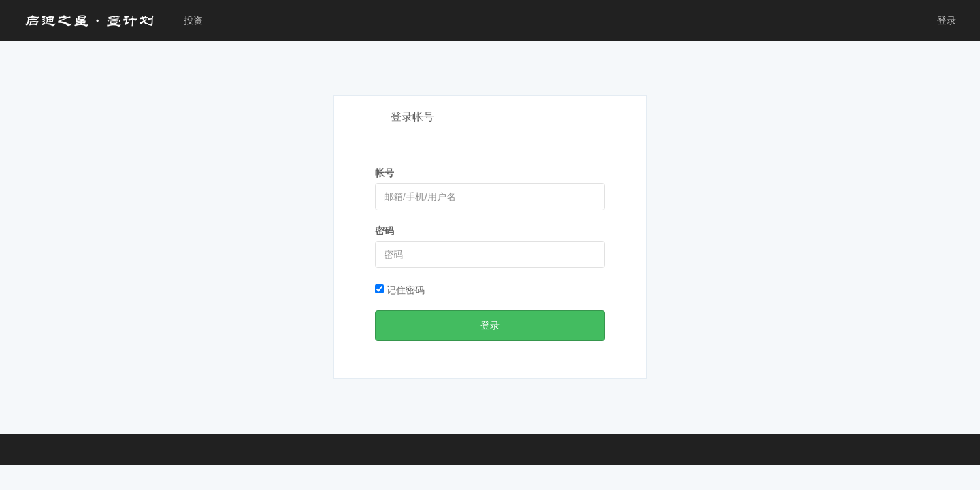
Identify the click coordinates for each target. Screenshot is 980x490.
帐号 (385, 173)
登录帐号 (412, 117)
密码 (385, 231)
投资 (193, 20)
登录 (947, 20)
